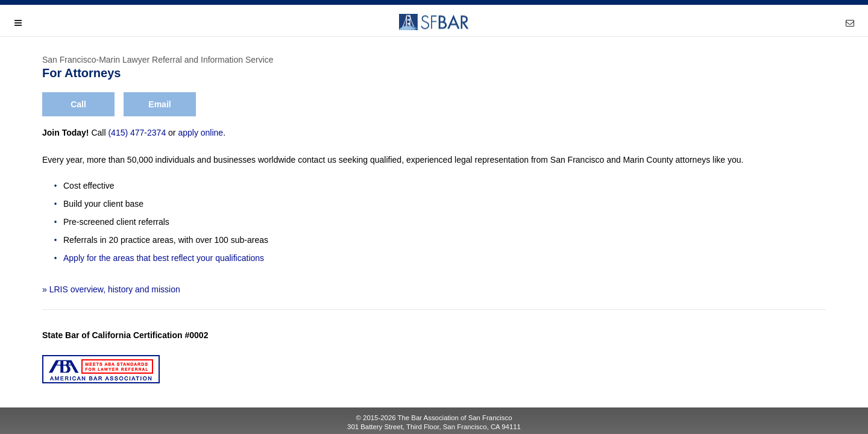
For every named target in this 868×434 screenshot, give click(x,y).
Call (78, 104)
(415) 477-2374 (137, 133)
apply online (200, 133)
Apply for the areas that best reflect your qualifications (164, 258)
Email (159, 104)
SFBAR (434, 22)
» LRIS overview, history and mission (111, 289)
